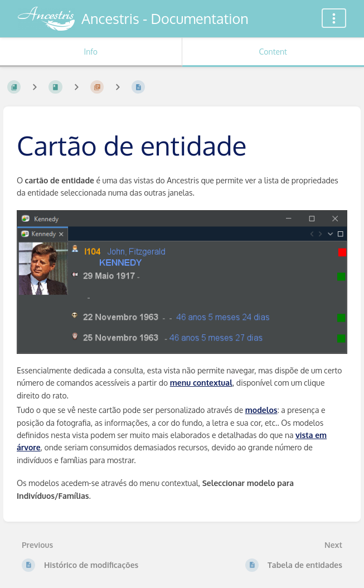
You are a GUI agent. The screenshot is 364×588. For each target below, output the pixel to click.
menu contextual (201, 383)
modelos (261, 410)
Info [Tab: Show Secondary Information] (91, 52)
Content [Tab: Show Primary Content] (273, 52)
